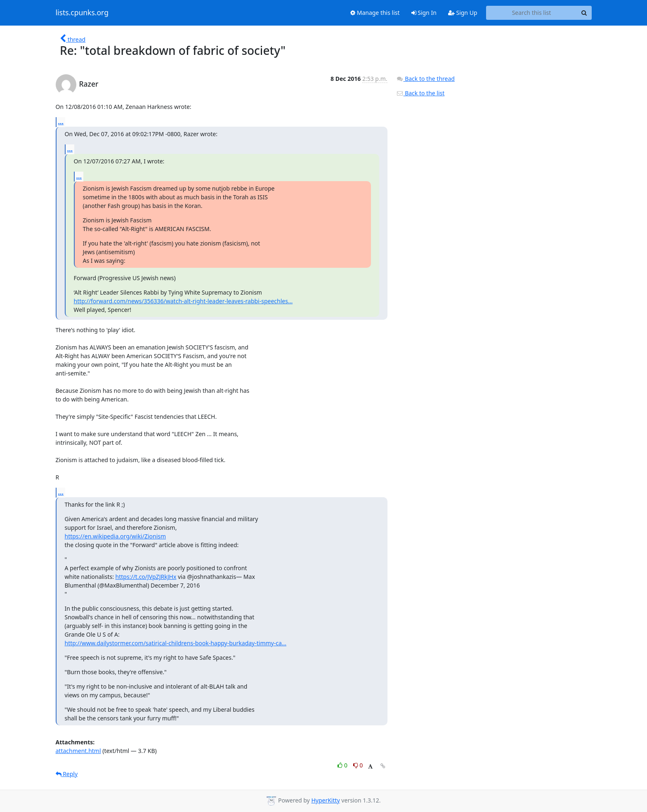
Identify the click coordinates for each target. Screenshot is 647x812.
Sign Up (463, 13)
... (61, 122)
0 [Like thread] (343, 765)
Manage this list (375, 13)
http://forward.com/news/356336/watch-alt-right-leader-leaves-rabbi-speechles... (183, 301)
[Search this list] (532, 13)
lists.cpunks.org (82, 13)
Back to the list (420, 93)
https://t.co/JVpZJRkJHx (146, 577)
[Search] (584, 13)
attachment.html (78, 751)
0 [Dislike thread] (358, 765)
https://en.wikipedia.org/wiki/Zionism (116, 536)
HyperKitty (325, 800)
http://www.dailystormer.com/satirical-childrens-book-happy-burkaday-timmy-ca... (176, 643)
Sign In (424, 13)
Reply (67, 774)
